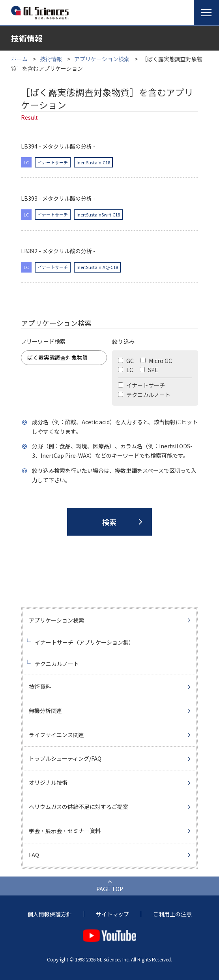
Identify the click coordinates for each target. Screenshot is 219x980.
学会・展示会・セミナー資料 (65, 831)
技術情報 (51, 59)
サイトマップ (112, 914)
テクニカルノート (144, 395)
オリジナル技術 (48, 782)
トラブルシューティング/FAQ (65, 758)
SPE (149, 370)
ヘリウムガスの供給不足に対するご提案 (79, 807)
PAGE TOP (110, 889)
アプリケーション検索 (102, 59)
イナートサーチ (141, 385)
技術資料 (40, 687)
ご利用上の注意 (172, 914)
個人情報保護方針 (50, 914)
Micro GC (156, 361)
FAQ (34, 855)
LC (125, 370)
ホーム (19, 59)
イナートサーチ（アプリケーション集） (84, 642)
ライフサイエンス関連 (56, 735)
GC (126, 361)
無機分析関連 (45, 711)
